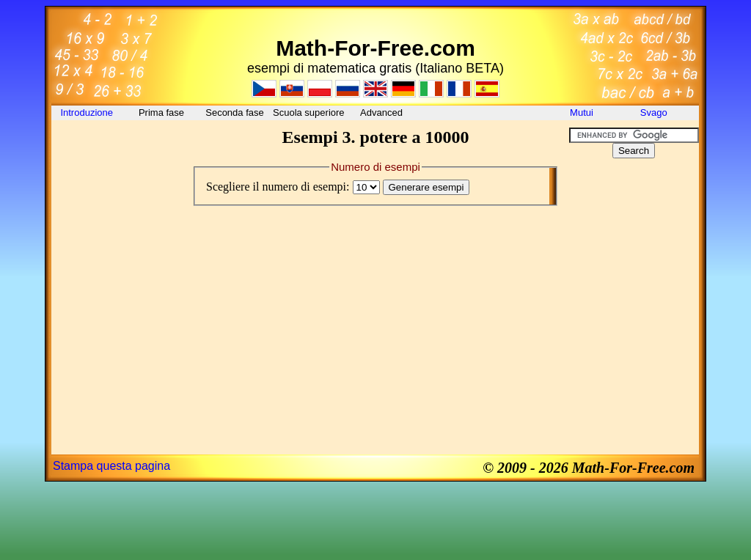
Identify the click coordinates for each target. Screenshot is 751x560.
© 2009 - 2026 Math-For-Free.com (589, 468)
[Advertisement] (117, 161)
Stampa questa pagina (111, 466)
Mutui (582, 113)
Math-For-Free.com (375, 48)
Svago (655, 113)
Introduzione (88, 113)
